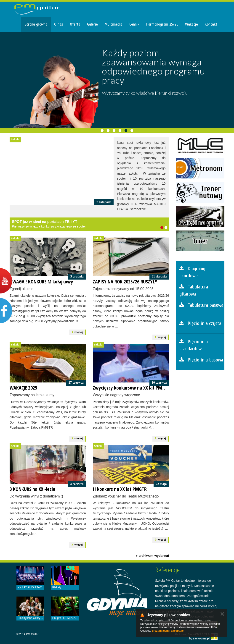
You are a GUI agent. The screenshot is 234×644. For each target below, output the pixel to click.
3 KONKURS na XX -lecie (32, 489)
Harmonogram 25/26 (162, 24)
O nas (59, 24)
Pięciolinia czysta (200, 323)
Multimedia (114, 24)
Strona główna (36, 24)
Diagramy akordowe (192, 272)
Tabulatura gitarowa (194, 290)
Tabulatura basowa (201, 305)
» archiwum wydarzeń (153, 556)
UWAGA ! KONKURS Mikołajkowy (41, 281)
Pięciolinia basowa (201, 360)
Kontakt (211, 24)
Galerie (92, 24)
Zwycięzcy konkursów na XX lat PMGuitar (134, 387)
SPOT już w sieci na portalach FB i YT (45, 222)
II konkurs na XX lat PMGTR (120, 489)
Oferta (75, 24)
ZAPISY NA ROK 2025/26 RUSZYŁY (125, 281)
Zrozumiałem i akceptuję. (168, 631)
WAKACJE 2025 (23, 387)
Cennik (134, 24)
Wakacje (191, 24)
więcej (77, 332)
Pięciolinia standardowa (194, 345)
